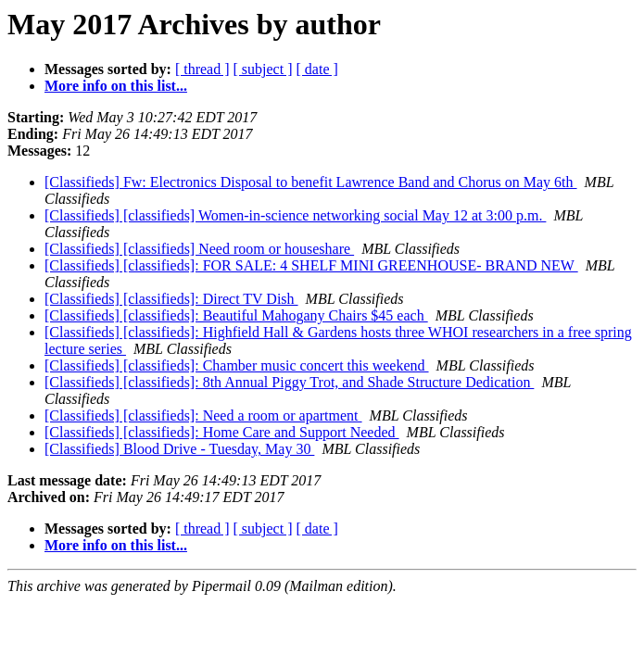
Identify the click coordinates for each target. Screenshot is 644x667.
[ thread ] (202, 69)
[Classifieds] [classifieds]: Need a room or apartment (203, 415)
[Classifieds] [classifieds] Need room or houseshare (199, 249)
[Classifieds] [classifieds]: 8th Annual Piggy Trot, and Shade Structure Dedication (289, 382)
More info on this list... (116, 86)
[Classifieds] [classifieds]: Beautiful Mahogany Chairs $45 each (236, 315)
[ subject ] (263, 69)
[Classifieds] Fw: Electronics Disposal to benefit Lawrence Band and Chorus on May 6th (311, 182)
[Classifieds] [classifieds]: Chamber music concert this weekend (237, 365)
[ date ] (317, 69)
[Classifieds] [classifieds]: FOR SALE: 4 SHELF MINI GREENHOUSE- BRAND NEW (311, 265)
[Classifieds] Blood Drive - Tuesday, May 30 (179, 449)
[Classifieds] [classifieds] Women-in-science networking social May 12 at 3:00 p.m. (295, 215)
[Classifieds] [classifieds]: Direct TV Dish (171, 299)
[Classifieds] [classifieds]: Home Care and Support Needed (222, 432)
